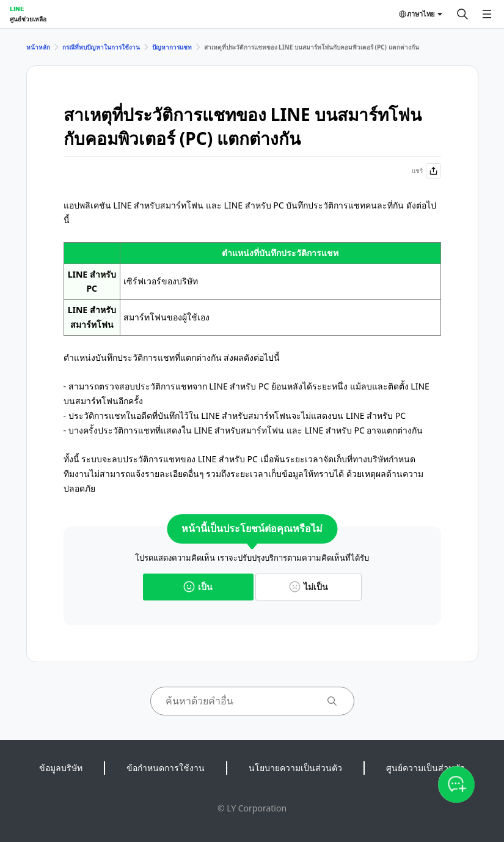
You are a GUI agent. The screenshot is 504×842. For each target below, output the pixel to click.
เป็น (198, 587)
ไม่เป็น (309, 587)
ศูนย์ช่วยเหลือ (28, 19)
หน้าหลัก (38, 47)
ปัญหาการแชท (172, 47)
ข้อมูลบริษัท (61, 768)
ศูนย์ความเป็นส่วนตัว (425, 768)
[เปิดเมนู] (487, 14)
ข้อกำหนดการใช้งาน (166, 768)
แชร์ (426, 171)
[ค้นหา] (462, 14)
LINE (17, 9)
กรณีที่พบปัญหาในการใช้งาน (101, 47)
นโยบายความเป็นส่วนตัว (295, 768)
